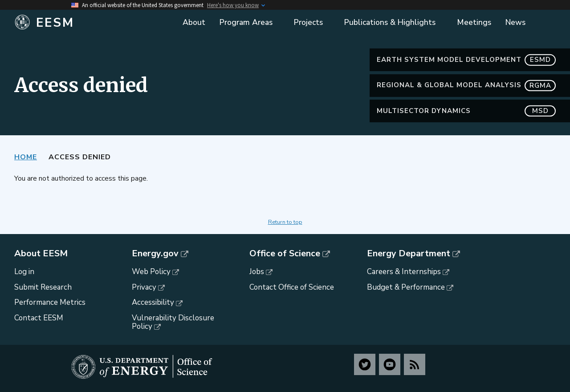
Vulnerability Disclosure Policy (173, 322)
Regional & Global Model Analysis (466, 85)
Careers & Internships (404, 272)
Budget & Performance (406, 287)
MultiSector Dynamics (466, 111)
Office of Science (285, 254)
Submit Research (43, 287)
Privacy (144, 287)
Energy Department (409, 254)
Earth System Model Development (466, 60)
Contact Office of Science (292, 287)
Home (26, 157)
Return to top (285, 222)
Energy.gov (155, 254)
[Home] (81, 23)
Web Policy (151, 272)
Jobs (257, 272)
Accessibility (153, 302)
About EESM (41, 254)
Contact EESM (39, 318)
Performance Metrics (50, 302)
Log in (24, 272)
